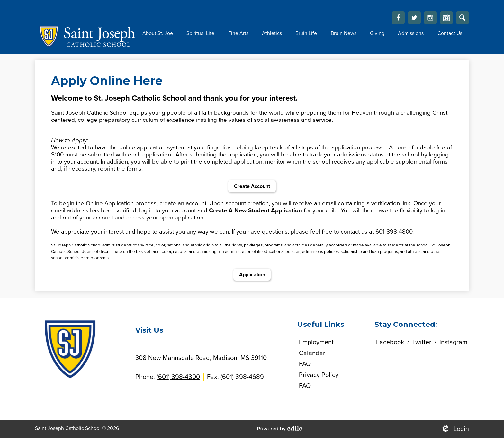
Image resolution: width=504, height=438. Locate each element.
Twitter (414, 19)
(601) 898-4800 (178, 377)
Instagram (430, 19)
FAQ (305, 364)
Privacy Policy (319, 375)
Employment (316, 342)
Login (455, 429)
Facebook (398, 19)
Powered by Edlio (280, 428)
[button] (158, 33)
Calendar (446, 19)
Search (463, 19)
